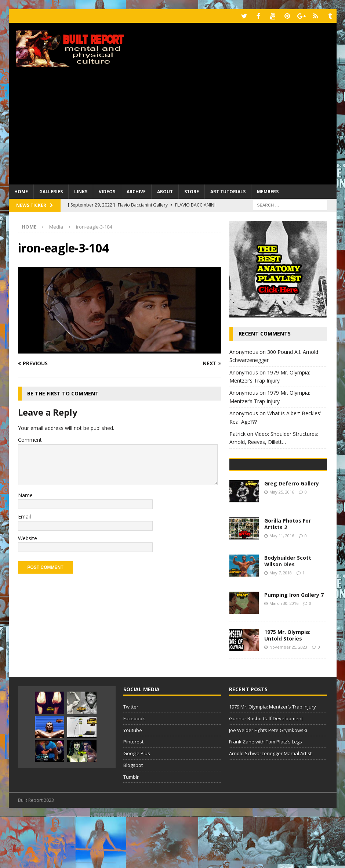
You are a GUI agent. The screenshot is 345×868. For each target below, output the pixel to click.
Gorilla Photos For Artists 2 (288, 575)
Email (24, 516)
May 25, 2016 (282, 543)
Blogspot (133, 816)
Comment (30, 439)
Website (28, 537)
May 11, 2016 (282, 587)
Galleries (51, 191)
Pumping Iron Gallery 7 (294, 646)
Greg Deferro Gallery (292, 535)
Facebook (134, 770)
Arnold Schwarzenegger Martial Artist (270, 804)
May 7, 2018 (281, 624)
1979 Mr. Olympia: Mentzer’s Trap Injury (273, 758)
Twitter (131, 758)
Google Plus (137, 804)
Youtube (133, 781)
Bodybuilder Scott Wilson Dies (288, 612)
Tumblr (131, 828)
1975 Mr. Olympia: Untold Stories (287, 686)
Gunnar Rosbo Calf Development (266, 770)
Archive (136, 191)
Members (268, 191)
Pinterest (133, 793)
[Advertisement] (173, 129)
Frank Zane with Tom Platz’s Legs (266, 793)
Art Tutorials (228, 191)
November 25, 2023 (288, 698)
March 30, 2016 (284, 654)
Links (81, 191)
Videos (107, 191)
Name (25, 494)
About (165, 191)
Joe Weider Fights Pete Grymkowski (268, 781)
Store (192, 191)
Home (21, 191)
